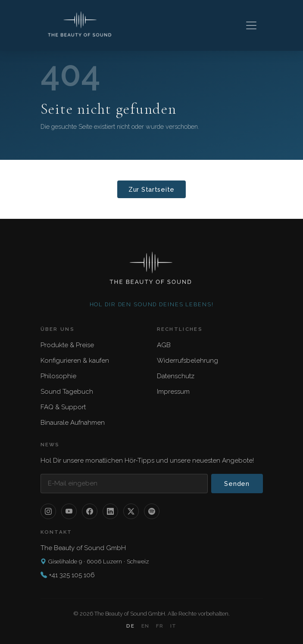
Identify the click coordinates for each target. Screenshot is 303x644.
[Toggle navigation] (251, 25)
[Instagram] (48, 511)
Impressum (173, 392)
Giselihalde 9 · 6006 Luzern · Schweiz (95, 561)
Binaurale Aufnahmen (73, 423)
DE (130, 626)
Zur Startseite (151, 189)
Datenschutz (176, 376)
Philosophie (58, 376)
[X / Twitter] (131, 511)
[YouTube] (69, 511)
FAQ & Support (63, 407)
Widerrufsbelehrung (187, 361)
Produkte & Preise (67, 345)
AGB (164, 345)
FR (160, 626)
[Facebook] (90, 511)
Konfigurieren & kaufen (75, 361)
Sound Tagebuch (67, 392)
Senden (237, 484)
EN (145, 626)
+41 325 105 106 (72, 575)
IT (173, 626)
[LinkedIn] (110, 511)
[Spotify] (152, 511)
